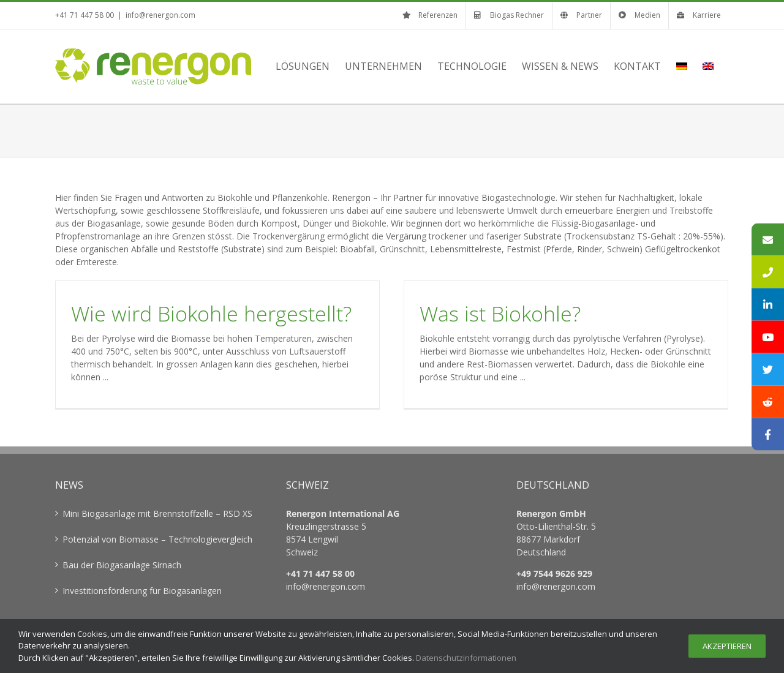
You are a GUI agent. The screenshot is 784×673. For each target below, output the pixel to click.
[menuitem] (682, 66)
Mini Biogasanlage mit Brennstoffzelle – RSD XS (157, 513)
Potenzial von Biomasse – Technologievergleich (157, 539)
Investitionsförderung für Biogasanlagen (142, 591)
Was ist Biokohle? (500, 314)
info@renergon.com (160, 15)
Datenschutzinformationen (466, 658)
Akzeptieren (727, 646)
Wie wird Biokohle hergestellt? (211, 314)
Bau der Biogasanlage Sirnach (122, 565)
